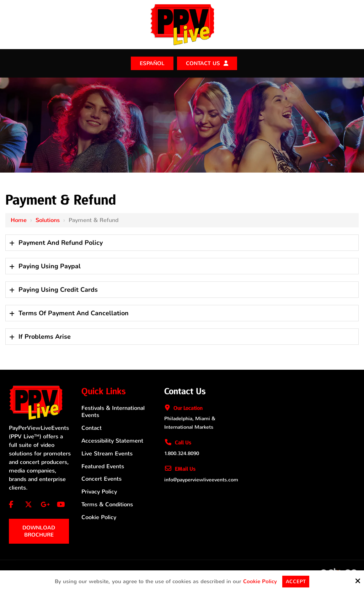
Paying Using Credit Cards (58, 289)
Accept (296, 581)
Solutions (48, 219)
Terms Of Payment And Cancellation (74, 312)
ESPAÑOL (152, 63)
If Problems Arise (45, 336)
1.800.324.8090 (182, 453)
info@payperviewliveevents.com (201, 479)
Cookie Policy (260, 581)
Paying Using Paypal (50, 265)
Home (19, 219)
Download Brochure (39, 531)
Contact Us (203, 63)
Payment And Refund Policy (61, 242)
